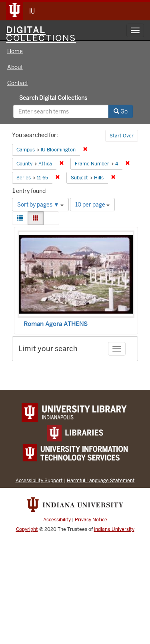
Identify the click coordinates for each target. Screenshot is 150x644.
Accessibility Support (39, 480)
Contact (18, 83)
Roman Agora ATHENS (56, 324)
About (15, 67)
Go (121, 111)
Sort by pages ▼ (40, 205)
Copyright (27, 529)
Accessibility (57, 520)
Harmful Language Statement (101, 480)
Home (15, 51)
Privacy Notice (91, 520)
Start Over (122, 136)
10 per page (92, 205)
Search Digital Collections (53, 98)
